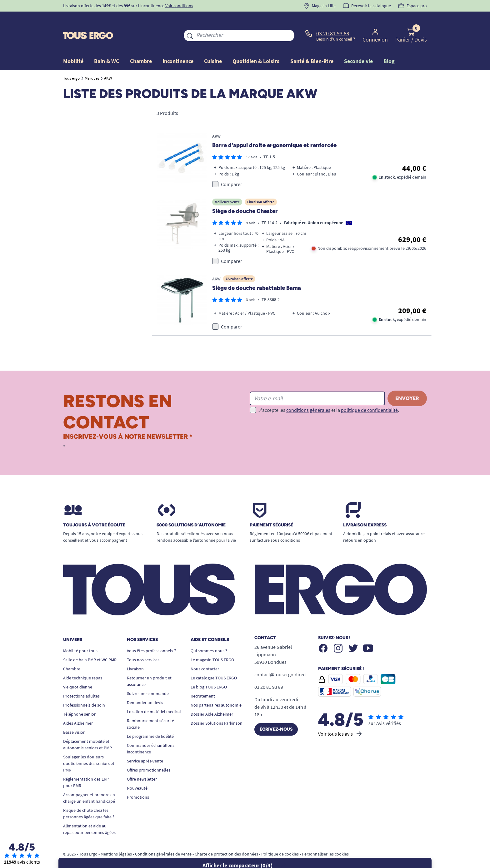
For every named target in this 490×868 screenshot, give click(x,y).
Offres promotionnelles (149, 756)
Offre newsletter (142, 765)
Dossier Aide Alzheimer (212, 700)
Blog (389, 47)
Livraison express (365, 511)
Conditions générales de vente (163, 840)
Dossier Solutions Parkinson (217, 709)
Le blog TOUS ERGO (209, 673)
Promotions (138, 783)
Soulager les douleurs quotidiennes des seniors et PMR (89, 749)
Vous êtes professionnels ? (151, 636)
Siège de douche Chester (245, 197)
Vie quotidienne (78, 673)
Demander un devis (145, 688)
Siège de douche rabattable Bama (257, 274)
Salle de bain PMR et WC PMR (90, 645)
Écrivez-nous (276, 715)
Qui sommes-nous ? (209, 636)
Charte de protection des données (226, 840)
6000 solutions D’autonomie (191, 511)
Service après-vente (145, 747)
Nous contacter (205, 654)
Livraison (135, 654)
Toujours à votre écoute (94, 511)
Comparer (232, 170)
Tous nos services (143, 645)
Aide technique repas (83, 663)
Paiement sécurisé (271, 511)
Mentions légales (116, 840)
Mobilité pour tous (80, 636)
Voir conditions (179, 6)
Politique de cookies (280, 840)
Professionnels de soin (84, 691)
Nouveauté (137, 774)
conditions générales (308, 396)
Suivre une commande (148, 679)
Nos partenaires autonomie (216, 691)
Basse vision (74, 718)
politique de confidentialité (369, 396)
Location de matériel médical (154, 697)
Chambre (72, 654)
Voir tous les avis (340, 719)
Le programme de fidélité (150, 722)
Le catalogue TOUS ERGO (214, 663)
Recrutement (203, 682)
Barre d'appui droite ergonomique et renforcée (274, 131)
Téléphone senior (79, 700)
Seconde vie (358, 47)
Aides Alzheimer (78, 709)
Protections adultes (81, 682)
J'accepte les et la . (329, 396)
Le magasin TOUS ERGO (212, 645)
